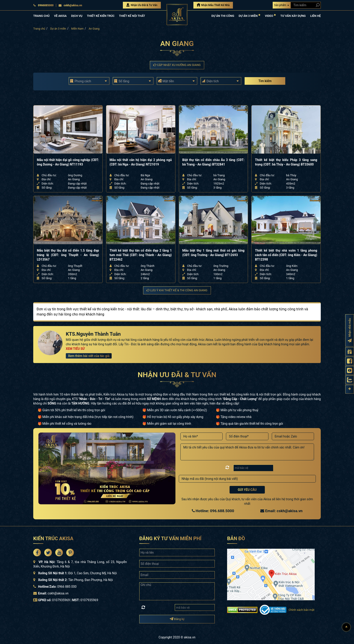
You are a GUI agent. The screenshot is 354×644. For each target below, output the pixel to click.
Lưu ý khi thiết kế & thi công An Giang (177, 290)
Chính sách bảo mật (302, 610)
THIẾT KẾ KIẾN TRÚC (101, 16)
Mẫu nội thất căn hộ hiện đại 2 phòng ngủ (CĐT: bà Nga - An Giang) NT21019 (141, 162)
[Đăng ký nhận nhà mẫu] (350, 330)
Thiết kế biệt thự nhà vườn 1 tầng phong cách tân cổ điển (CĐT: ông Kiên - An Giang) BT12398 (286, 255)
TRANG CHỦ (41, 16)
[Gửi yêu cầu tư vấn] (350, 351)
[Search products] (317, 5)
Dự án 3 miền (58, 29)
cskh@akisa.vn (70, 5)
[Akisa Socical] (37, 553)
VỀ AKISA (60, 16)
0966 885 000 (67, 587)
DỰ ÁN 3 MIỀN (250, 16)
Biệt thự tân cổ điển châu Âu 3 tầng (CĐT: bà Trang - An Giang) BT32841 (214, 162)
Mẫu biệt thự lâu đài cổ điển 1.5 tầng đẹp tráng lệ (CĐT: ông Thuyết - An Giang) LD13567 (68, 255)
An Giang (94, 29)
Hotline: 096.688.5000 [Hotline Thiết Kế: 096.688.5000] (213, 511)
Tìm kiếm (265, 81)
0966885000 (43, 5)
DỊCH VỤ (77, 16)
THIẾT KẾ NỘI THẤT (132, 16)
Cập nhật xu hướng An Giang (177, 65)
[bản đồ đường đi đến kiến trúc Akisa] (271, 574)
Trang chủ (39, 29)
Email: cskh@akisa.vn (281, 511)
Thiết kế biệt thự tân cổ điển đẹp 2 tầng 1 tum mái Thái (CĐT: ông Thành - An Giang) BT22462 (141, 255)
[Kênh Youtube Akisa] (350, 370)
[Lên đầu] (346, 627)
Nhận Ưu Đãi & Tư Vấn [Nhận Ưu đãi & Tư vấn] (142, 5)
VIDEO (270, 16)
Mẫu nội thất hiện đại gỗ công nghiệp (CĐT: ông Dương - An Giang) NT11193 (68, 162)
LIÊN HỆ (315, 16)
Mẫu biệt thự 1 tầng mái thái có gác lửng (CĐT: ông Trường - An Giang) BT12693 (214, 253)
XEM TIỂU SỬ (75, 349)
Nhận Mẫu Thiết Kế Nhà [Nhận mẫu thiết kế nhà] (213, 5)
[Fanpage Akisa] (350, 361)
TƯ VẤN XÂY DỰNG (293, 16)
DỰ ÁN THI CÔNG (223, 16)
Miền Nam (77, 29)
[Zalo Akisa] (350, 380)
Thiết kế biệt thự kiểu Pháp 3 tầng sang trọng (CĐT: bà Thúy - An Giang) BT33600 (286, 162)
